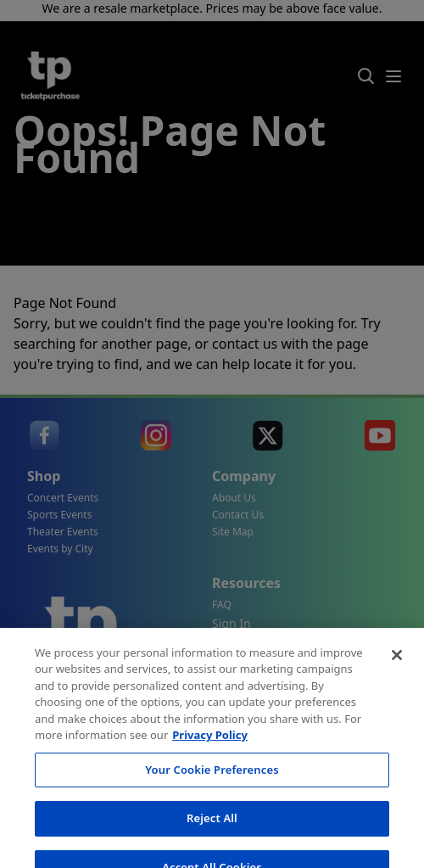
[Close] (397, 701)
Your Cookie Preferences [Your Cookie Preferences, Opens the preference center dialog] (212, 815)
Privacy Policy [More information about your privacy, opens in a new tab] (210, 781)
